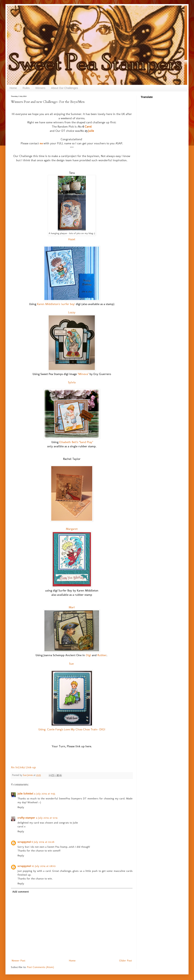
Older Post (125, 960)
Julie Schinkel (25, 794)
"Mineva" (83, 374)
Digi (88, 655)
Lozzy (72, 312)
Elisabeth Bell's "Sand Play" (76, 442)
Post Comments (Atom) (40, 967)
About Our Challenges (65, 88)
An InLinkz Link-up (23, 767)
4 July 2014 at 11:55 (45, 794)
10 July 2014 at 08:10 (44, 866)
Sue (71, 664)
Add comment (20, 892)
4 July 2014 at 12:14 (47, 818)
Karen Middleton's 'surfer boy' (56, 304)
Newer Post (18, 960)
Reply (21, 807)
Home (13, 88)
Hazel (72, 239)
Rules (26, 88)
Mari (72, 607)
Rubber (102, 655)
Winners (40, 88)
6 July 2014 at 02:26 (43, 842)
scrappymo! (24, 842)
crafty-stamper (26, 818)
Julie (91, 131)
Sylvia (72, 382)
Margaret (72, 529)
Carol (88, 127)
